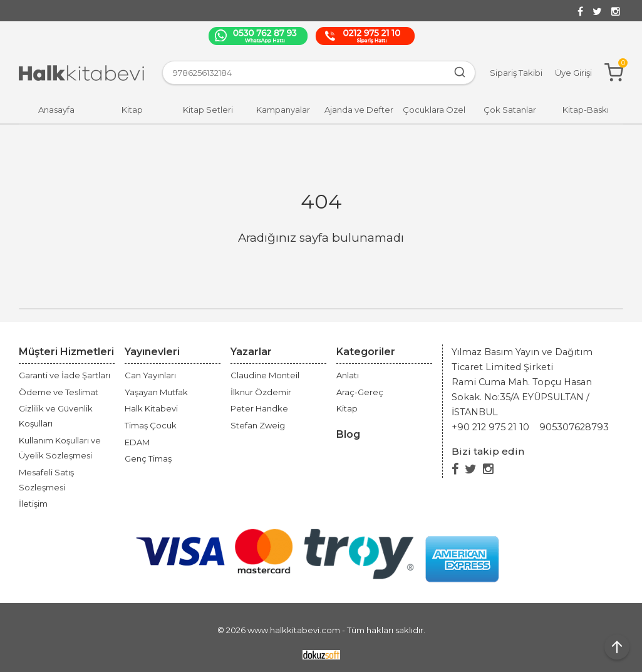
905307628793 (574, 427)
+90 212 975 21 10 (490, 427)
